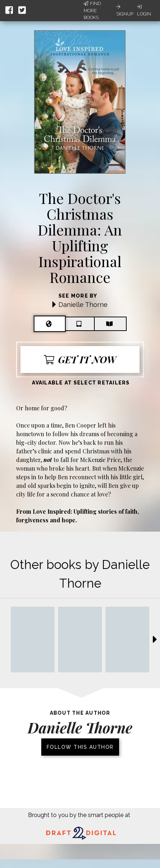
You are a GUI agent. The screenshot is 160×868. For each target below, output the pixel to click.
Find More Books (92, 10)
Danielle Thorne (83, 305)
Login (144, 10)
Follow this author (80, 747)
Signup (125, 10)
